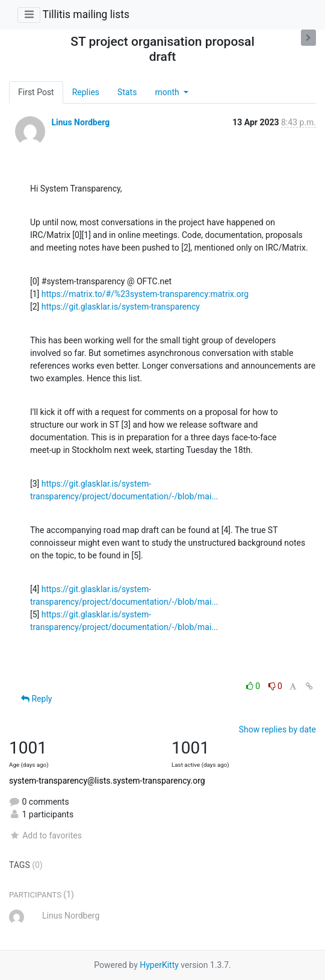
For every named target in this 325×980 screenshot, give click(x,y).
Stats (127, 92)
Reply (36, 699)
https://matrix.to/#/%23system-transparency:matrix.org (145, 294)
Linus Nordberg (80, 122)
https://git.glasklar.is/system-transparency (121, 307)
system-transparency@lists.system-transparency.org (107, 781)
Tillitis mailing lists (86, 14)
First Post (36, 92)
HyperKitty (159, 965)
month (168, 92)
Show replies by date (277, 729)
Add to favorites (45, 835)
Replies (86, 92)
